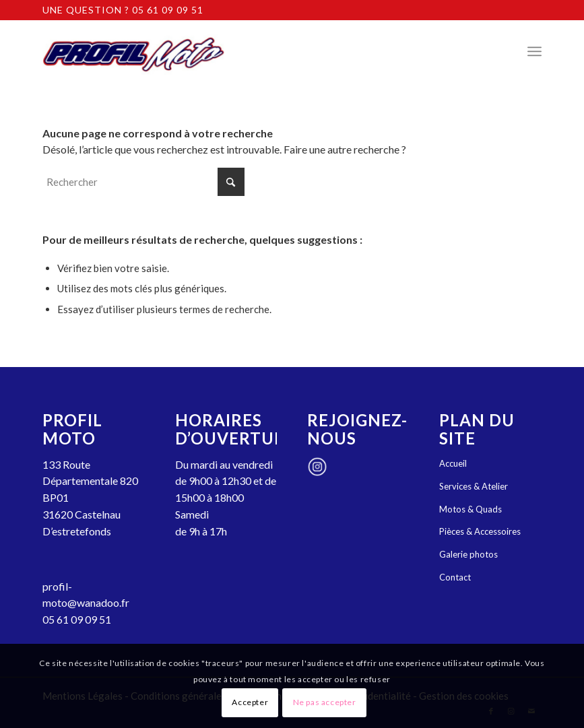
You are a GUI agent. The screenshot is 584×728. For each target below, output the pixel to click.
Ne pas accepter (325, 702)
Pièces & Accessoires (480, 531)
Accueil (453, 463)
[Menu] (534, 51)
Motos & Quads (471, 509)
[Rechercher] (143, 182)
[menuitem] (534, 51)
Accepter (250, 702)
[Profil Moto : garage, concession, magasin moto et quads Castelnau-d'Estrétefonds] (133, 51)
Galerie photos (468, 554)
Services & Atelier (474, 486)
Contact (455, 577)
